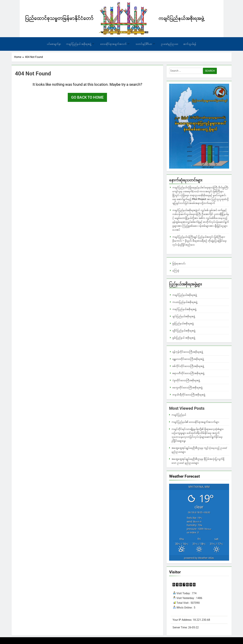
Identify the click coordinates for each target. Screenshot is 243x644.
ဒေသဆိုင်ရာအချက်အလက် (115, 44)
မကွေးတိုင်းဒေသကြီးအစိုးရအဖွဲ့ (187, 387)
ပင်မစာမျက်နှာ (54, 44)
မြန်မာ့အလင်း (179, 264)
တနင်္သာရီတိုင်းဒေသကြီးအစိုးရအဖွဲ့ (189, 395)
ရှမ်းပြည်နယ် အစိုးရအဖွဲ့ (184, 338)
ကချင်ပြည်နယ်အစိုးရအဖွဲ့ (185, 295)
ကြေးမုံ (176, 271)
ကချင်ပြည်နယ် (179, 415)
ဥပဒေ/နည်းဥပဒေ (170, 44)
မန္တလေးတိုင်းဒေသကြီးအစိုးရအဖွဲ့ (188, 359)
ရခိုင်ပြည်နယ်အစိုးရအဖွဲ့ (184, 331)
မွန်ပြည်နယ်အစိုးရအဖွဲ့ (183, 323)
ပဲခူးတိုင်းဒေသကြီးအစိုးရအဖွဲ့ (186, 380)
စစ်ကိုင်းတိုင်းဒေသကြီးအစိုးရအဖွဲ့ (188, 366)
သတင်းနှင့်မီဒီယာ (145, 44)
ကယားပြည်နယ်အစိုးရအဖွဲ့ (185, 302)
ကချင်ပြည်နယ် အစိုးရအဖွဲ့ (80, 44)
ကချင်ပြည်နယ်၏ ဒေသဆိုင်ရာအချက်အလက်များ (195, 422)
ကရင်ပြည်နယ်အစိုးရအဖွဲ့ (184, 309)
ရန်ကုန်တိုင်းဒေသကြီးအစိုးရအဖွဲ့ (188, 352)
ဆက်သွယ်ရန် (190, 44)
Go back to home (87, 97)
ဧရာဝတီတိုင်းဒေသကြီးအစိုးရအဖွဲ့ (188, 373)
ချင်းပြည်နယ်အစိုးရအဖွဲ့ (184, 316)
